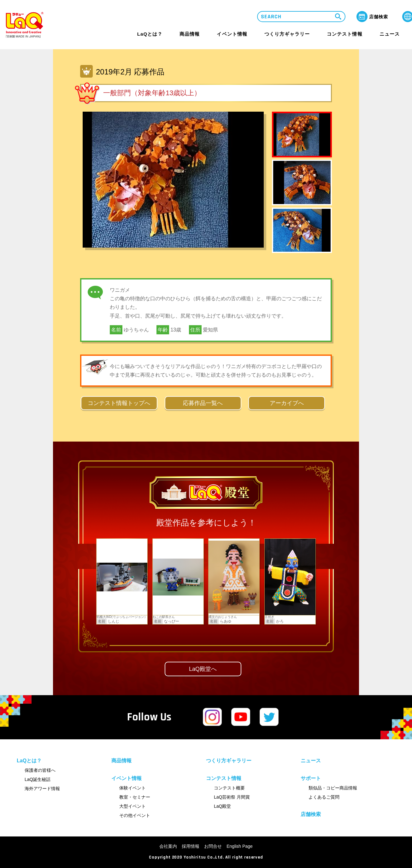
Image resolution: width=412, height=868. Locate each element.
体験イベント (132, 788)
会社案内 (168, 846)
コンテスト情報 (344, 34)
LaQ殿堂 (222, 806)
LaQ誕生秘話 (38, 779)
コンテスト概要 (229, 788)
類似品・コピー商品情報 (333, 788)
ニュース (390, 34)
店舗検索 (311, 814)
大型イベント (132, 806)
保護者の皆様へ (40, 770)
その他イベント (135, 815)
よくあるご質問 (324, 797)
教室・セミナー (135, 797)
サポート (311, 778)
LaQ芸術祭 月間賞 (232, 797)
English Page (240, 846)
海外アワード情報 (42, 789)
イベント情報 (232, 34)
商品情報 (190, 34)
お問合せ (213, 846)
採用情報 (191, 846)
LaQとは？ (150, 34)
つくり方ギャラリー (287, 34)
